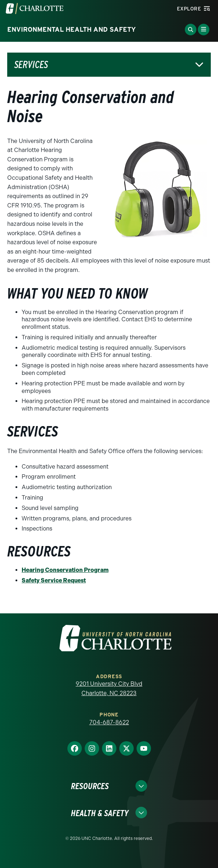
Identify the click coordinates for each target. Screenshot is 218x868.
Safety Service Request (54, 580)
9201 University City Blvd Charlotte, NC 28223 (109, 688)
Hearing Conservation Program (65, 570)
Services (31, 65)
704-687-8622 (109, 722)
